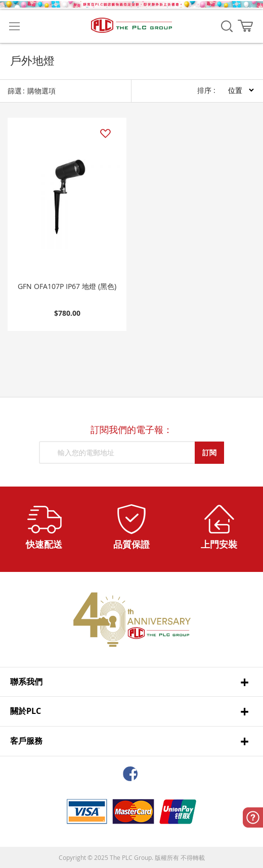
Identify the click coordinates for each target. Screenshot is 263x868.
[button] (105, 134)
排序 (204, 90)
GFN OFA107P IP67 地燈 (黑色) (67, 286)
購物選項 (41, 91)
